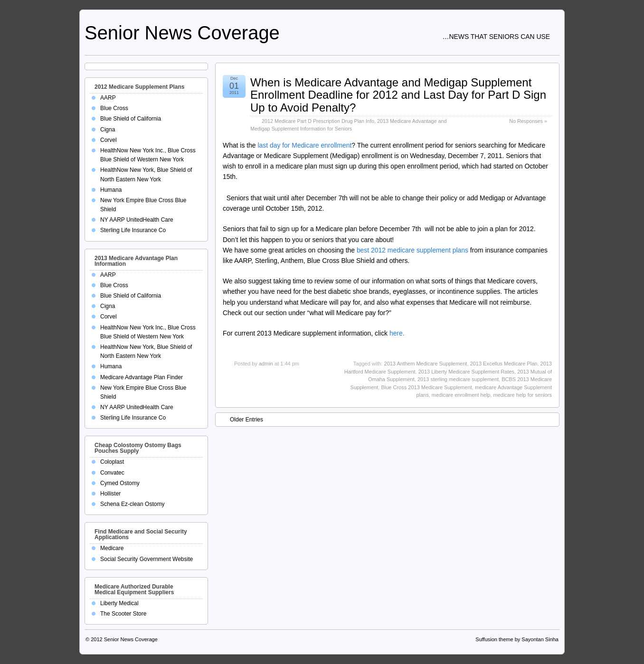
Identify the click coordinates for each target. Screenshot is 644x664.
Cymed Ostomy (120, 483)
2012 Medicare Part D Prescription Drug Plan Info (318, 121)
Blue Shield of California (131, 119)
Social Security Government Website (147, 559)
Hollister (110, 494)
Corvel (109, 140)
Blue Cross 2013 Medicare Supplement (426, 387)
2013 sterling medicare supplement (458, 379)
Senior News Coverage (182, 33)
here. (397, 333)
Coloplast (112, 462)
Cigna (108, 130)
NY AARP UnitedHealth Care (137, 220)
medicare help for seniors (522, 395)
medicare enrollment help (461, 395)
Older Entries (242, 419)
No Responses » (528, 121)
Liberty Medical (119, 603)
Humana (111, 190)
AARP (108, 98)
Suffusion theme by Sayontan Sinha (517, 639)
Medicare (112, 548)
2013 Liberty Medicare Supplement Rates (466, 372)
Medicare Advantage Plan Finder (142, 377)
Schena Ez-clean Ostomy (132, 504)
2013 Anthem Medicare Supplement (426, 364)
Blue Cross (114, 108)
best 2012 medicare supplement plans (412, 250)
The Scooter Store (123, 614)
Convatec (112, 473)
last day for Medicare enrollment (304, 145)
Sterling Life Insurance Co (133, 230)
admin (266, 364)
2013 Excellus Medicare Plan (504, 364)
